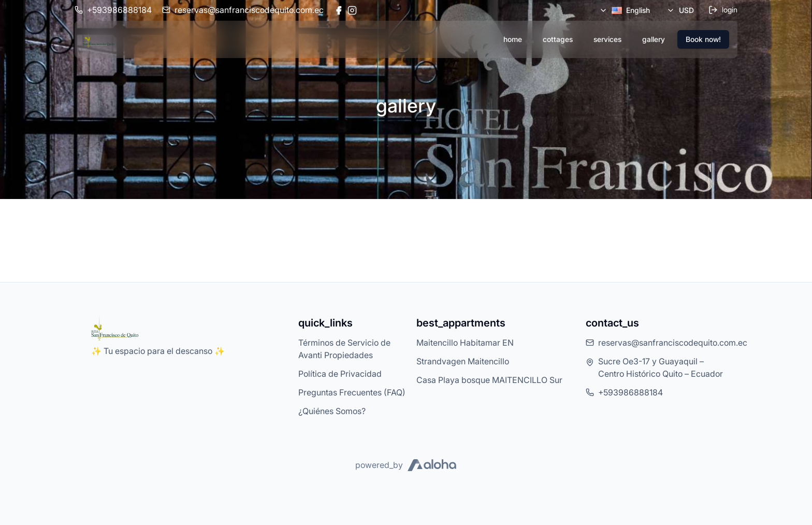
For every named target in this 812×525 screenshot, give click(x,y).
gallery (654, 39)
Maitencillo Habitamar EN (465, 343)
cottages (558, 39)
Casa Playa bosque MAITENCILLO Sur (489, 380)
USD (680, 10)
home (513, 39)
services (607, 39)
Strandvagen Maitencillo (463, 361)
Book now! (703, 39)
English (625, 10)
